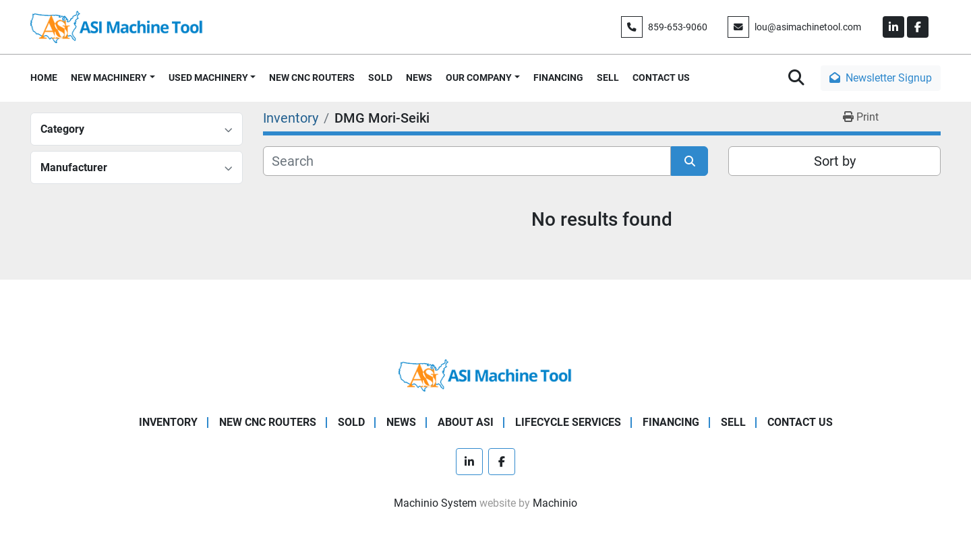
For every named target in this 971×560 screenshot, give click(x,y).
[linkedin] (893, 27)
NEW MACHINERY (109, 77)
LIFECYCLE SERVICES (568, 422)
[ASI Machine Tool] (485, 374)
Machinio (555, 503)
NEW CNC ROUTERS (312, 77)
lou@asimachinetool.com (808, 27)
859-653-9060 (678, 27)
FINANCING (558, 77)
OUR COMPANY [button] (479, 77)
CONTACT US (661, 77)
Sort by (835, 161)
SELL (608, 77)
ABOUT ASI (466, 422)
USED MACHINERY (208, 77)
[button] (113, 78)
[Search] (467, 161)
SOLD (380, 77)
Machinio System (435, 503)
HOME (44, 77)
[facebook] (918, 27)
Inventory (168, 422)
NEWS (419, 77)
